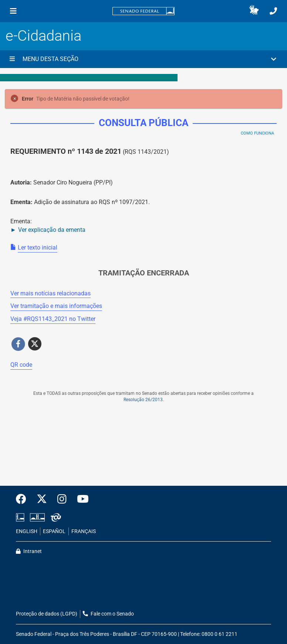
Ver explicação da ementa (52, 230)
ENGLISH (27, 531)
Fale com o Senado (108, 614)
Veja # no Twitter (53, 319)
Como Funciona (257, 133)
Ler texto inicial (38, 248)
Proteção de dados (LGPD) (47, 614)
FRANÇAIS (84, 531)
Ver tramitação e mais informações (56, 306)
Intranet (29, 551)
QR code (21, 365)
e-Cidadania (43, 36)
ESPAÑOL (54, 531)
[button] (254, 11)
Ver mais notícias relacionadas (50, 293)
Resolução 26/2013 (143, 400)
